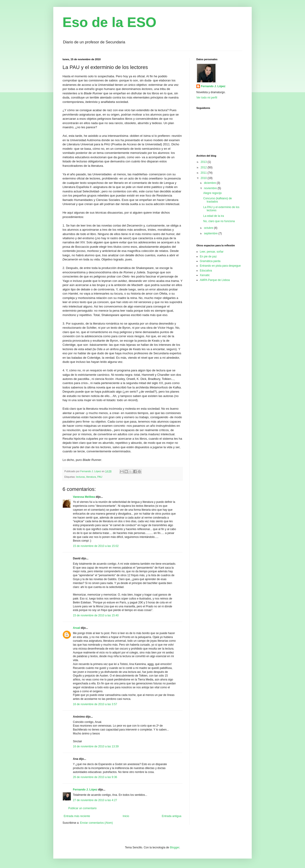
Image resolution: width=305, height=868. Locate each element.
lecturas (81, 477)
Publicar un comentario (82, 808)
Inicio (126, 816)
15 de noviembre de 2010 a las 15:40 (96, 615)
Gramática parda (210, 261)
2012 (204, 167)
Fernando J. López (85, 790)
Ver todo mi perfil (207, 98)
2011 (204, 173)
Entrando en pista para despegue (220, 266)
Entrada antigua (172, 816)
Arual (76, 628)
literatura (91, 477)
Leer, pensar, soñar (212, 252)
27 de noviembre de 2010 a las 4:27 (95, 800)
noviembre (211, 188)
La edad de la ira (214, 216)
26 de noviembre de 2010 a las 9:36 (95, 777)
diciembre (210, 183)
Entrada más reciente (77, 816)
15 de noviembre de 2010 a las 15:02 (96, 546)
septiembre (211, 233)
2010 (204, 178)
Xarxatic (205, 275)
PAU (100, 477)
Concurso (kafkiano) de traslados (218, 200)
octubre (209, 228)
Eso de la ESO (109, 22)
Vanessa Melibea (84, 497)
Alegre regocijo (212, 193)
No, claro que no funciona (219, 221)
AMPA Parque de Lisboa (215, 280)
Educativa (206, 271)
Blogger (175, 847)
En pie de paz (208, 257)
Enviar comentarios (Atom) (96, 823)
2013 (204, 162)
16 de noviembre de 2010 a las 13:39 (96, 746)
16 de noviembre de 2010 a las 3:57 (95, 704)
